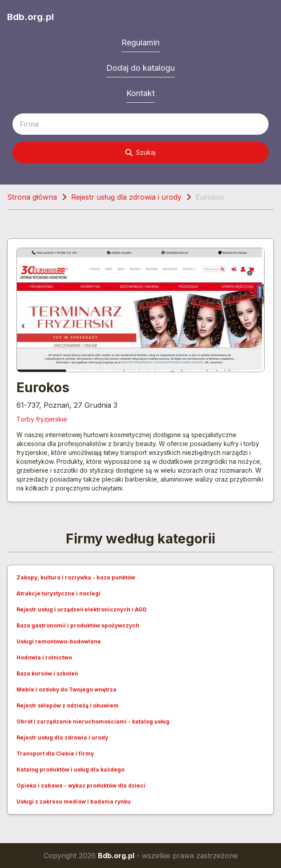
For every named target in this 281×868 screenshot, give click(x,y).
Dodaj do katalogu (140, 68)
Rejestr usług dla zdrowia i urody (126, 197)
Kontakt (140, 93)
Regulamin (140, 42)
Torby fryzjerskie (42, 419)
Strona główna (32, 197)
